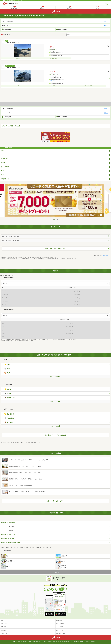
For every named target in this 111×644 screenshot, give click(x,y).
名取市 (8, 389)
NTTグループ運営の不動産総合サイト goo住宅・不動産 (13, 1)
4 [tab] (56, 219)
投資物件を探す (60, 630)
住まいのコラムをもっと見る (55, 501)
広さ (2, 155)
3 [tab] (55, 219)
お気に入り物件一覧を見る (11, 126)
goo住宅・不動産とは (17, 641)
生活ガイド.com (107, 255)
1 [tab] (52, 219)
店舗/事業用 (4, 633)
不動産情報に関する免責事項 (67, 641)
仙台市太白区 (10, 398)
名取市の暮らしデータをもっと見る (55, 248)
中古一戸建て (60, 627)
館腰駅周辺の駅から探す (8, 522)
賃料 (2, 151)
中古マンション (60, 623)
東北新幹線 (9, 414)
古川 (7, 373)
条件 (2, 171)
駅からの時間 (5, 167)
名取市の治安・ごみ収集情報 (11, 240)
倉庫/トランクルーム (61, 633)
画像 (2, 175)
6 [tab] (59, 219)
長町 (7, 365)
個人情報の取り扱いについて (79, 641)
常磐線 (11, 530)
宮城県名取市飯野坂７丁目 (13, 68)
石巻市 (8, 394)
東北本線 (9, 422)
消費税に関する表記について (91, 641)
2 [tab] (53, 219)
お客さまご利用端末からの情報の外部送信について (32, 641)
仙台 (7, 369)
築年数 (3, 163)
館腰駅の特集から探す (8, 538)
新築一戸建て (4, 627)
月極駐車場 (59, 620)
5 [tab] (58, 219)
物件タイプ (4, 159)
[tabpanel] (55, 201)
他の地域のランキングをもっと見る (55, 435)
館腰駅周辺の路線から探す (9, 534)
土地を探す (3, 630)
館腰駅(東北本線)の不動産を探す (11, 542)
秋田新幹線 (9, 418)
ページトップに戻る (55, 572)
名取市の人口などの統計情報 (11, 236)
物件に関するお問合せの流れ (49, 641)
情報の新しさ (5, 179)
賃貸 (2, 620)
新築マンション (5, 623)
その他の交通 (52, 81)
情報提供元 (58, 641)
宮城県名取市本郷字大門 (12, 43)
